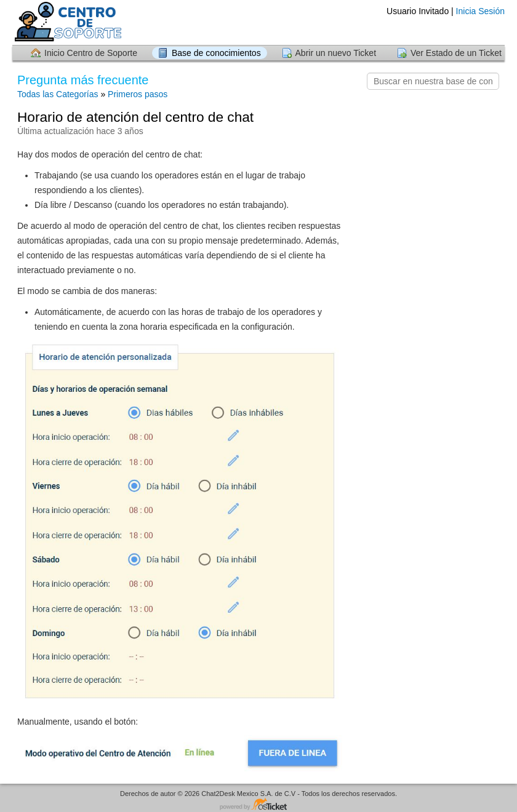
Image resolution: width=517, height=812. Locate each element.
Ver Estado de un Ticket (456, 53)
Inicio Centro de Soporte (91, 53)
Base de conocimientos (216, 53)
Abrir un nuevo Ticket (336, 53)
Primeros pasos (138, 94)
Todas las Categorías (58, 94)
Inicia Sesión (480, 11)
